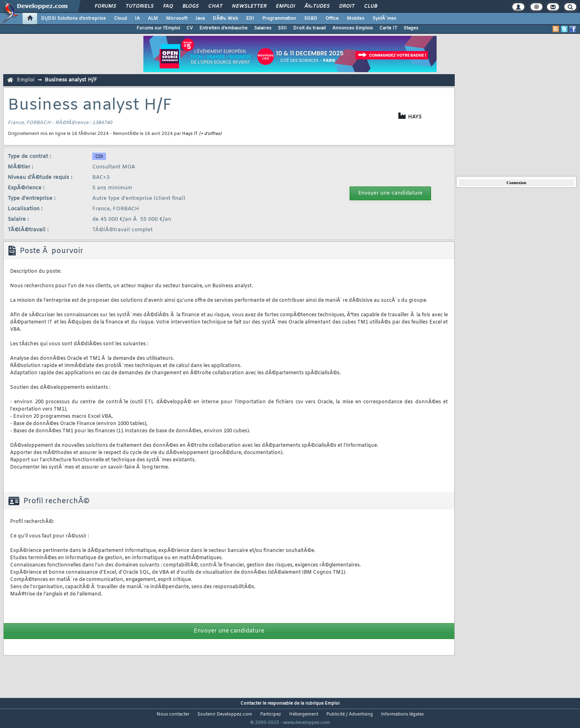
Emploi (285, 6)
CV (190, 28)
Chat (215, 6)
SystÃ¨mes (384, 19)
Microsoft (177, 19)
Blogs (191, 6)
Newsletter (249, 6)
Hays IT (190, 134)
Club (371, 6)
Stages (411, 28)
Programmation (279, 19)
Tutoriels (140, 6)
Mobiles (356, 19)
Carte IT (388, 28)
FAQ (168, 6)
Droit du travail (310, 28)
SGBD (311, 19)
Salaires (263, 28)
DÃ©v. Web (225, 19)
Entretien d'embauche (224, 28)
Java (200, 19)
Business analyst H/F (71, 80)
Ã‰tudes (317, 6)
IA (137, 19)
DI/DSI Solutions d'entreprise (74, 19)
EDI (250, 19)
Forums (105, 6)
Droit (347, 6)
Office (332, 19)
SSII (282, 28)
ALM (153, 19)
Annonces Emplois (353, 28)
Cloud (120, 19)
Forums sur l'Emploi (158, 28)
